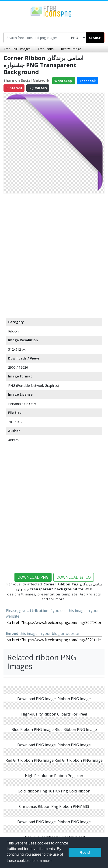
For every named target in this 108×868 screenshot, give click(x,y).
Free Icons (46, 49)
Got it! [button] (85, 852)
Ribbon (13, 331)
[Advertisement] (54, 254)
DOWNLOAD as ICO (74, 577)
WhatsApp (64, 81)
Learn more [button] (42, 861)
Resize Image (71, 49)
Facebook (87, 81)
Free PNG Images (17, 49)
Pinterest (14, 88)
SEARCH (95, 38)
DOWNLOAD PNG (33, 577)
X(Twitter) (38, 88)
